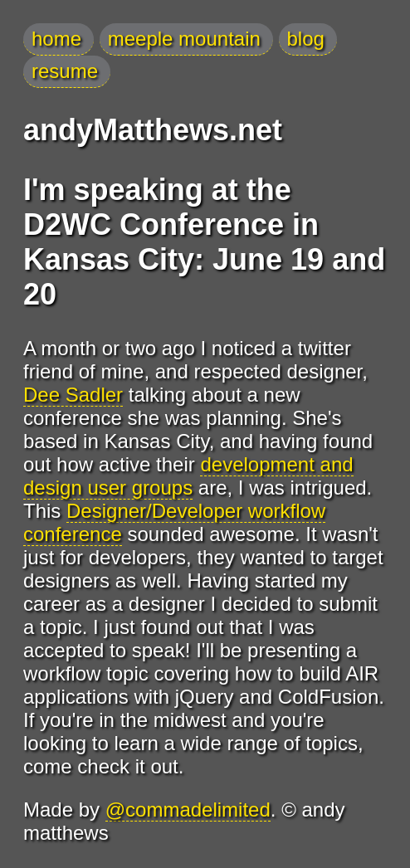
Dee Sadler (73, 395)
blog (306, 39)
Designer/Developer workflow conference (174, 522)
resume (65, 71)
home (56, 39)
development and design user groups (188, 476)
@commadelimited (188, 809)
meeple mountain (184, 39)
